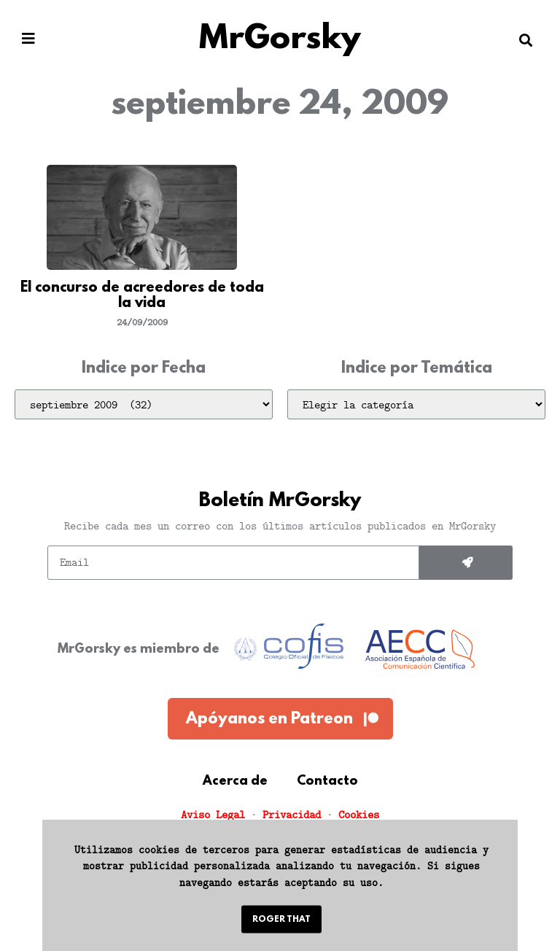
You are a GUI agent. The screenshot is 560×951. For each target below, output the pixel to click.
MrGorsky (280, 40)
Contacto (327, 782)
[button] (28, 39)
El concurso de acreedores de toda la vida (142, 296)
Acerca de (235, 782)
